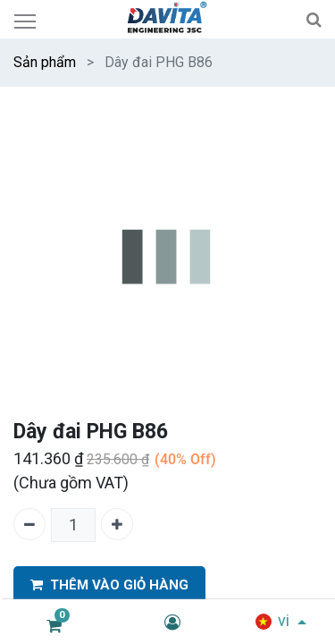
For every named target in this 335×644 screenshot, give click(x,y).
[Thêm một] (117, 524)
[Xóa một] (29, 524)
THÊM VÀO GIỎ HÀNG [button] (109, 585)
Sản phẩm (45, 62)
